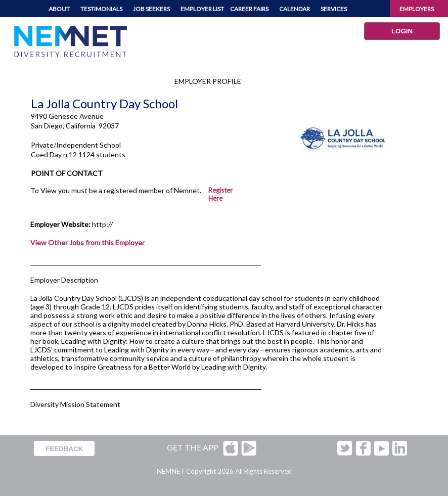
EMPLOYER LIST (202, 9)
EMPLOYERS (417, 9)
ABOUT (59, 9)
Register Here (220, 194)
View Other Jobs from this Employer (87, 242)
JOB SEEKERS (151, 9)
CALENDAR (295, 9)
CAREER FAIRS (249, 9)
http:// (102, 224)
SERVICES (334, 9)
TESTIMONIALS (101, 9)
